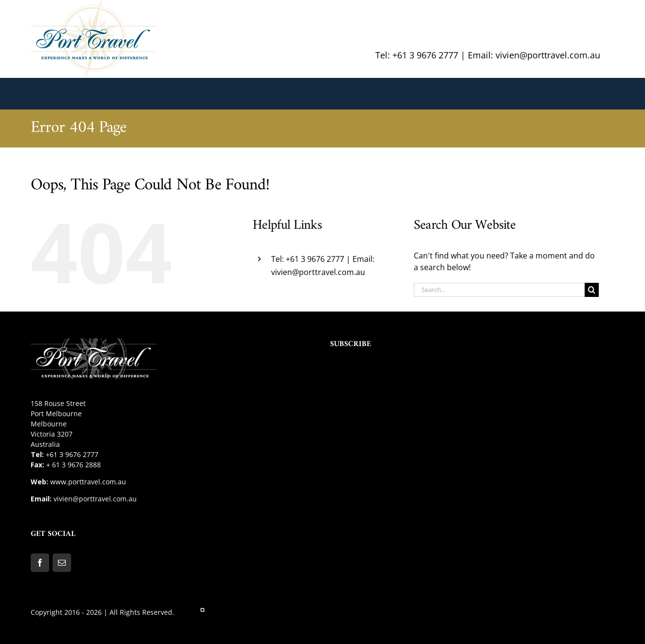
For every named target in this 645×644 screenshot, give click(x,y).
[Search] (592, 290)
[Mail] (62, 563)
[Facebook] (40, 563)
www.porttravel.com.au (88, 482)
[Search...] (499, 290)
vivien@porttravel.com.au (95, 499)
